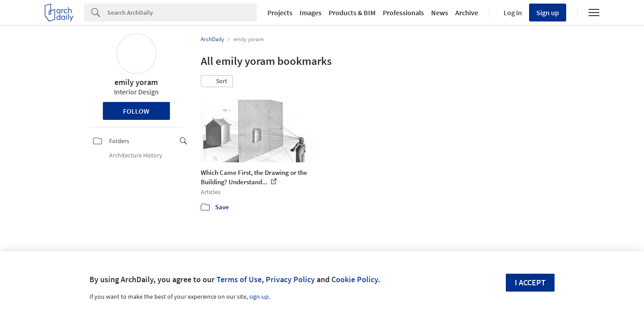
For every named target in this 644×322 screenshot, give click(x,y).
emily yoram (136, 82)
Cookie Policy (355, 279)
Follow (136, 111)
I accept (530, 282)
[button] (217, 81)
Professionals (403, 13)
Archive (467, 13)
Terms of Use (239, 279)
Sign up (548, 13)
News (440, 13)
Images (311, 13)
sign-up (259, 297)
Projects (280, 13)
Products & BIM (352, 13)
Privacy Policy (290, 279)
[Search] (182, 13)
